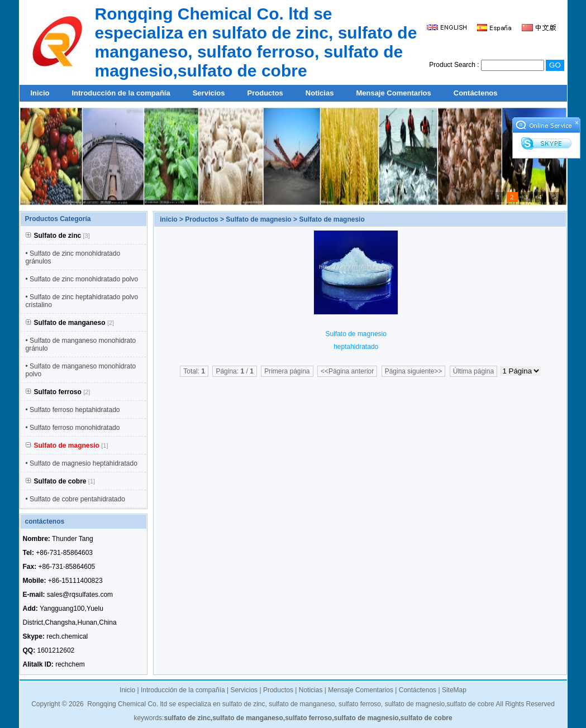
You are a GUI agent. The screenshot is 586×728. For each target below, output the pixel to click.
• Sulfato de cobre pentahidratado (75, 499)
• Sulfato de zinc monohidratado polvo (82, 279)
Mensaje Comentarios (393, 93)
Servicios (209, 93)
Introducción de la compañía (121, 93)
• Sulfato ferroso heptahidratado (73, 410)
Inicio (40, 93)
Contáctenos (476, 93)
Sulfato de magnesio (258, 219)
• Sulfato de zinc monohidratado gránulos (73, 257)
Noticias (320, 93)
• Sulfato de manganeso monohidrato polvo (81, 370)
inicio (168, 219)
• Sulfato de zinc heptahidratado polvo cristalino (82, 301)
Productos (265, 93)
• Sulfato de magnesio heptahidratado (82, 463)
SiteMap (454, 690)
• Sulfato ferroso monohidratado (73, 428)
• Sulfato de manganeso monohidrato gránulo (81, 344)
